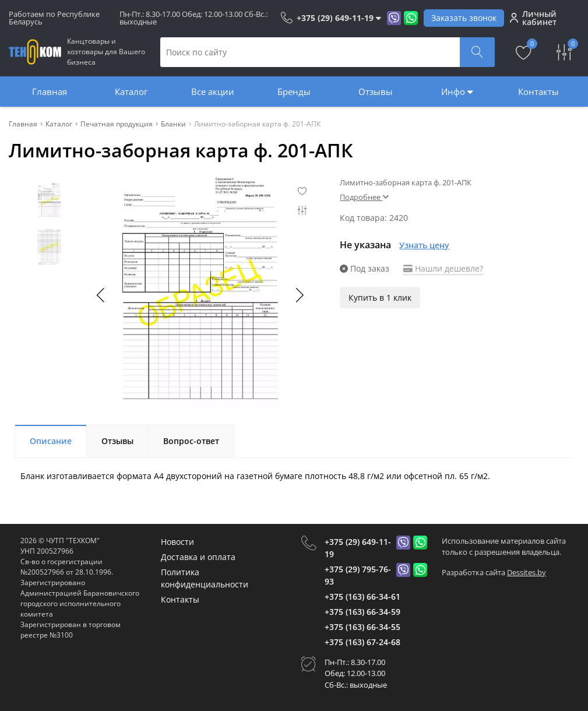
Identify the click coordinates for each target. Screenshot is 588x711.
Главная (50, 91)
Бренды (294, 91)
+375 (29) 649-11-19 (358, 548)
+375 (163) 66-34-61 (362, 596)
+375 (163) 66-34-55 (362, 627)
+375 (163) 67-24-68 (362, 642)
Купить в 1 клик (380, 298)
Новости (177, 542)
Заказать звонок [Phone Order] (464, 18)
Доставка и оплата (198, 557)
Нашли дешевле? (443, 268)
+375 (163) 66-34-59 (362, 612)
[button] (299, 295)
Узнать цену (424, 245)
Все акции (213, 91)
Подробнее (364, 197)
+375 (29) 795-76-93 (358, 575)
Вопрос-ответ (191, 441)
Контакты (538, 91)
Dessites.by (527, 572)
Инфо (457, 91)
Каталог (131, 91)
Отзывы (376, 91)
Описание (51, 441)
